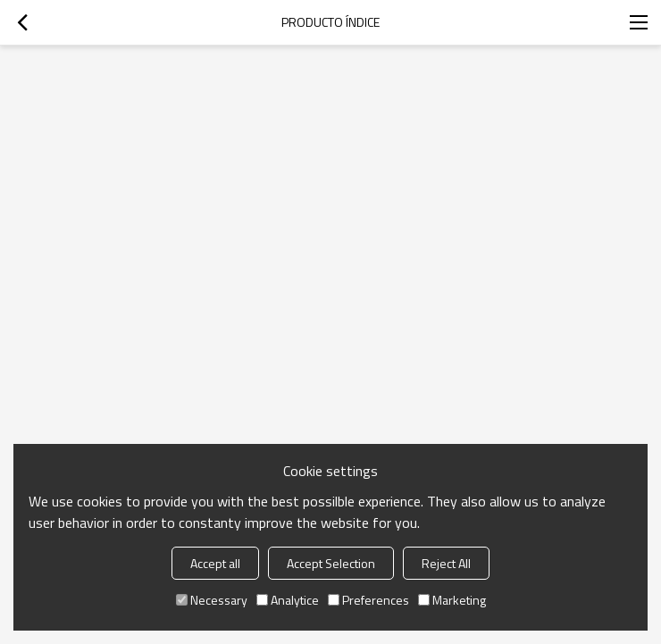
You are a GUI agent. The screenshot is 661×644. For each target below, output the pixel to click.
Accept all (215, 563)
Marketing (452, 600)
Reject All (446, 563)
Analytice (288, 600)
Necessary (212, 600)
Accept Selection (331, 563)
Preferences (368, 600)
